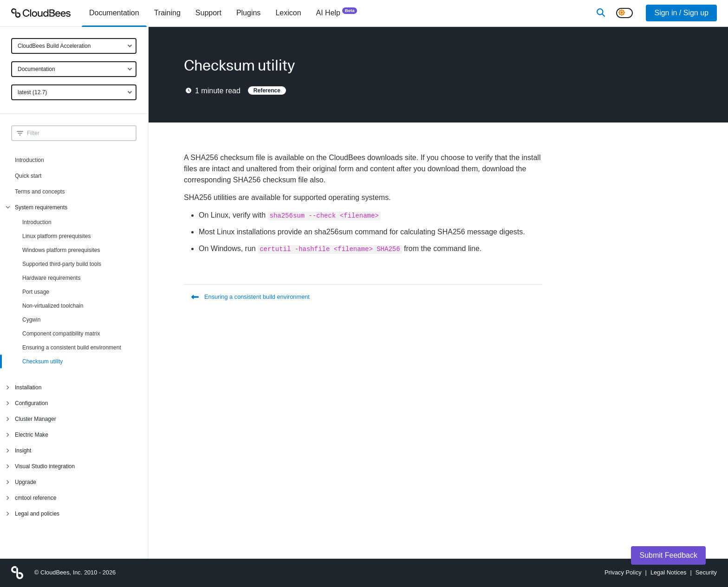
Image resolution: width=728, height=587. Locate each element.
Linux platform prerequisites (56, 236)
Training (167, 13)
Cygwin (31, 320)
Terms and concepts (40, 192)
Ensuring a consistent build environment (72, 348)
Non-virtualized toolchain (53, 306)
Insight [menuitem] (23, 451)
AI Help (337, 12)
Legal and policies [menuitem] (37, 514)
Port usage (36, 292)
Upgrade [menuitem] (26, 482)
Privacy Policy (623, 572)
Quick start (28, 176)
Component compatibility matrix (61, 334)
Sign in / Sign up (681, 13)
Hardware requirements (51, 278)
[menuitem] (114, 13)
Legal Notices (669, 572)
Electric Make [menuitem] (32, 435)
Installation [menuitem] (28, 387)
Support (208, 13)
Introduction (29, 160)
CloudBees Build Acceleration (54, 46)
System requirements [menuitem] (41, 207)
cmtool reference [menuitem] (36, 498)
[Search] (601, 13)
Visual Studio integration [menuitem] (45, 466)
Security (706, 572)
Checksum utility (42, 361)
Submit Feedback (668, 555)
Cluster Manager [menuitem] (36, 419)
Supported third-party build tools (62, 264)
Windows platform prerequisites (61, 250)
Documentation (36, 69)
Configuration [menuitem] (31, 403)
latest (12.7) (32, 92)
